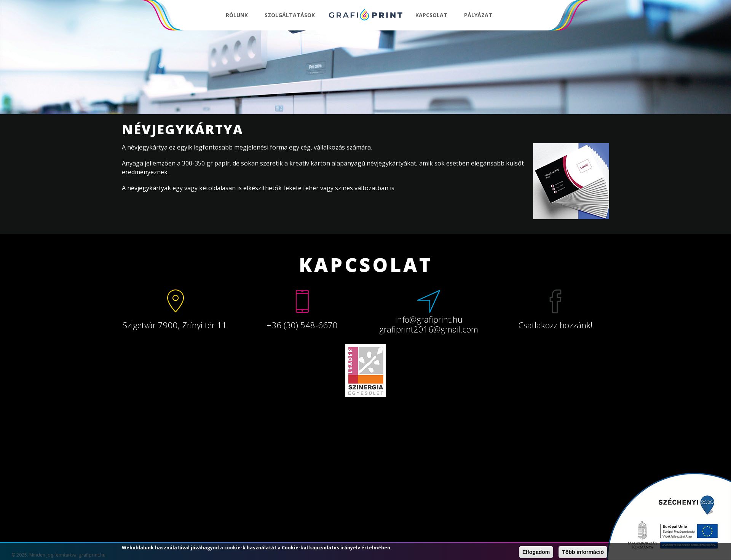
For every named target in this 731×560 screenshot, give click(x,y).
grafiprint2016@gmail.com (429, 329)
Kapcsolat (431, 15)
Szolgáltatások (290, 15)
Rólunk (237, 15)
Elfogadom (536, 552)
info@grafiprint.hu (429, 319)
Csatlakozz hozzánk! (555, 325)
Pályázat (478, 15)
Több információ (583, 552)
